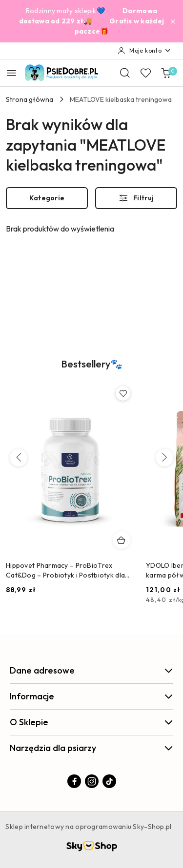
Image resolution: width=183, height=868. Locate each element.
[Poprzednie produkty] (19, 458)
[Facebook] (74, 781)
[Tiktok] (109, 781)
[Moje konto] (144, 51)
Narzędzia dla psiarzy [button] (91, 748)
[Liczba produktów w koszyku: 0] (166, 73)
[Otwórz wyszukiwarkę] (125, 73)
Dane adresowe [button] (91, 670)
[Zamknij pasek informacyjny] (173, 21)
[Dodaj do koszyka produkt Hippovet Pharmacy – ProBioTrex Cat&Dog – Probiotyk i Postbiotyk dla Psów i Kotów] (122, 540)
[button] (92, 370)
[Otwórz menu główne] (11, 73)
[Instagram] (92, 781)
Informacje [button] (91, 696)
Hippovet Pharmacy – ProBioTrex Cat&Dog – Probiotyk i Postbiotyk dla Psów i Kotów (65, 570)
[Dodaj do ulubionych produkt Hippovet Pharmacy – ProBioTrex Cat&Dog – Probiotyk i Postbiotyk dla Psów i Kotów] (123, 393)
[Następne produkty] (164, 458)
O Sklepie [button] (91, 722)
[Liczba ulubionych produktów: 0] (145, 73)
